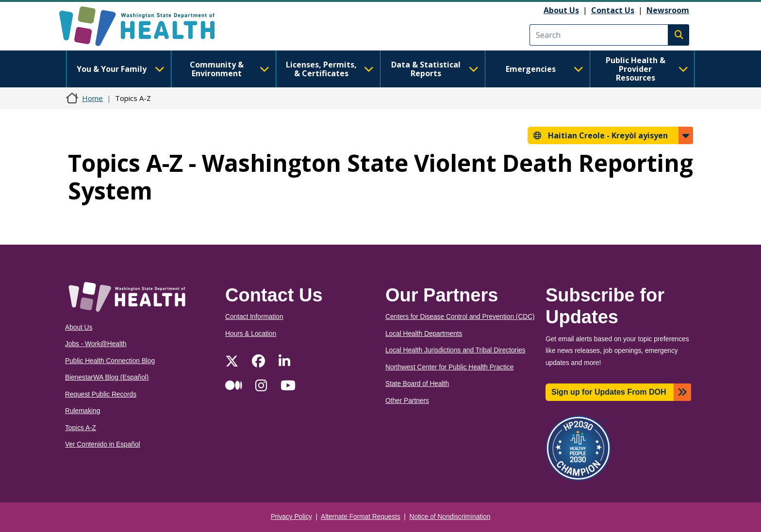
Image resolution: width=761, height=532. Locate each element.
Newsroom (668, 10)
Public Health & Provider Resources (647, 69)
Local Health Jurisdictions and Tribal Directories (455, 350)
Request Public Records (101, 394)
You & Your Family (120, 69)
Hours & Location (251, 334)
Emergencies (545, 69)
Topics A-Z (81, 428)
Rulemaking (83, 411)
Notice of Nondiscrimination (450, 517)
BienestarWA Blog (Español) (107, 377)
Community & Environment (230, 69)
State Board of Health (417, 384)
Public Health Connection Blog (110, 361)
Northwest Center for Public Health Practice (449, 367)
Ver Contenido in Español (103, 444)
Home (92, 98)
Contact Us (613, 10)
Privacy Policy (291, 517)
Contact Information (254, 317)
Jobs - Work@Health (96, 344)
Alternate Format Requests (361, 517)
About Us (561, 10)
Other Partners (407, 401)
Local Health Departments (424, 334)
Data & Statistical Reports (435, 69)
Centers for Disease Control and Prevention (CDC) (460, 317)
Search (678, 35)
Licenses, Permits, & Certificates (330, 69)
